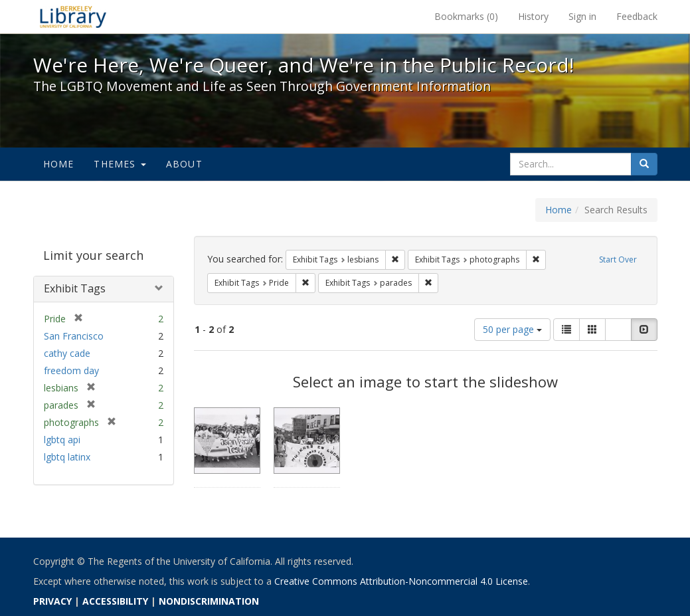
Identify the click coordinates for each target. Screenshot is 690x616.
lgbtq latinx (67, 457)
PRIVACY (52, 601)
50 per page (512, 329)
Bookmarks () (466, 16)
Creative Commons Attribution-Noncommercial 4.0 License (401, 581)
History (533, 16)
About (184, 164)
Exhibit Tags (75, 288)
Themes (120, 164)
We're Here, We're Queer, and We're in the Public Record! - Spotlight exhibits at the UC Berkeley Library (73, 17)
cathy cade (67, 353)
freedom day (71, 370)
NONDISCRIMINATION (209, 601)
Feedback (637, 16)
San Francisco (74, 336)
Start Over (618, 259)
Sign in (582, 16)
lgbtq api (62, 440)
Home (59, 164)
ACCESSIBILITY (115, 601)
